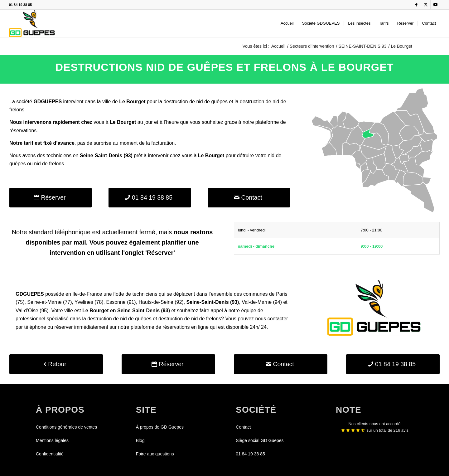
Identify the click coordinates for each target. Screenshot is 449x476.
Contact (243, 427)
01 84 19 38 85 (20, 5)
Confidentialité (50, 454)
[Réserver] (51, 198)
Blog (140, 440)
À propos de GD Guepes (160, 427)
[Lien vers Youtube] (435, 5)
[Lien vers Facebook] (416, 5)
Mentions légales (52, 440)
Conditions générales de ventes (66, 427)
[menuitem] (287, 23)
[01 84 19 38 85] (150, 198)
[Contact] (249, 198)
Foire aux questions (155, 454)
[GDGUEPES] (32, 23)
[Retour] (56, 364)
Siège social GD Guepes (260, 440)
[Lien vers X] (426, 5)
